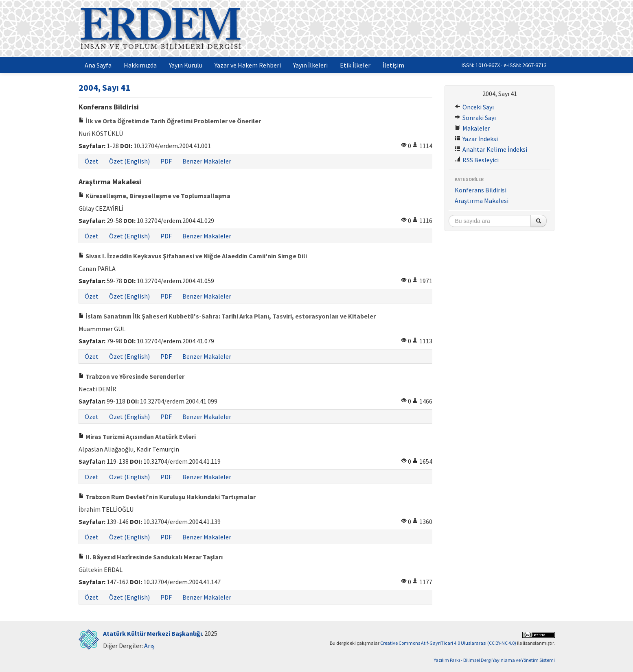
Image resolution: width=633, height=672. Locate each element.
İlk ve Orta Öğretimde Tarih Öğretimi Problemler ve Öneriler (170, 121)
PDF (166, 161)
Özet (92, 161)
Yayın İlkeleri (310, 65)
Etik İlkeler (355, 65)
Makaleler (472, 128)
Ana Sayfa (98, 65)
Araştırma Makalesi (482, 201)
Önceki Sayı (474, 107)
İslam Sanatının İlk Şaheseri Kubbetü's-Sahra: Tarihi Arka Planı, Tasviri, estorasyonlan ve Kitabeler (227, 316)
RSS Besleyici (477, 160)
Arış (149, 646)
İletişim (393, 65)
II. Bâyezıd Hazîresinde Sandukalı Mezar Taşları (151, 557)
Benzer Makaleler (207, 161)
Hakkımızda (140, 65)
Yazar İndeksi (476, 139)
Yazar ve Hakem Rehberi (248, 65)
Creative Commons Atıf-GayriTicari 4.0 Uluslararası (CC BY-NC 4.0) (448, 643)
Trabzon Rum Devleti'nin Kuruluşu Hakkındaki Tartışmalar (167, 497)
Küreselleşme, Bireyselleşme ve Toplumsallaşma (154, 196)
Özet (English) (129, 161)
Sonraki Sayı (475, 118)
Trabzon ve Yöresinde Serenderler (131, 376)
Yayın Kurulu (186, 65)
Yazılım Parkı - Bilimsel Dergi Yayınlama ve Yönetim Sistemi (494, 660)
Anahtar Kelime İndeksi (491, 149)
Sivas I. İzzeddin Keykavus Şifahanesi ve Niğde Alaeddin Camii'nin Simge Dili (193, 256)
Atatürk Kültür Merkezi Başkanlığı (152, 633)
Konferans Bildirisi (481, 190)
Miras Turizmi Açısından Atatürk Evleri (137, 436)
